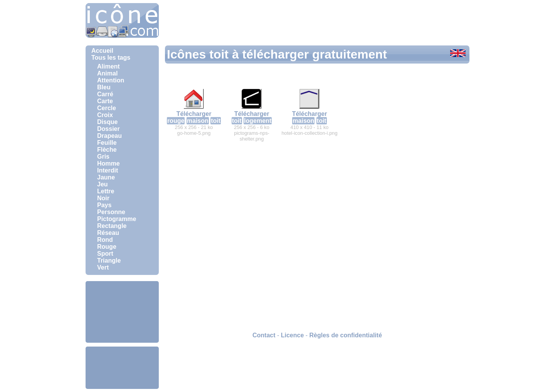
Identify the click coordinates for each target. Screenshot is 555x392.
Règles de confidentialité (346, 335)
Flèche (107, 150)
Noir (103, 198)
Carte (105, 101)
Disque (107, 122)
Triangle (109, 260)
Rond (105, 240)
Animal (107, 73)
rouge (176, 121)
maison (198, 121)
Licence (293, 335)
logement (258, 121)
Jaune (106, 177)
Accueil (102, 51)
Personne (111, 212)
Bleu (104, 87)
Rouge (107, 247)
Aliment (108, 66)
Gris (103, 157)
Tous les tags (111, 58)
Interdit (108, 170)
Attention (111, 80)
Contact (264, 335)
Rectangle (112, 226)
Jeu (103, 184)
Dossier (108, 129)
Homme (108, 163)
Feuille (107, 143)
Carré (105, 94)
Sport (105, 254)
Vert (103, 267)
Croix (105, 115)
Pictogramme (117, 219)
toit (216, 121)
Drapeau (109, 136)
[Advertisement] (122, 312)
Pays (104, 205)
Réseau (108, 233)
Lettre (106, 191)
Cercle (107, 108)
